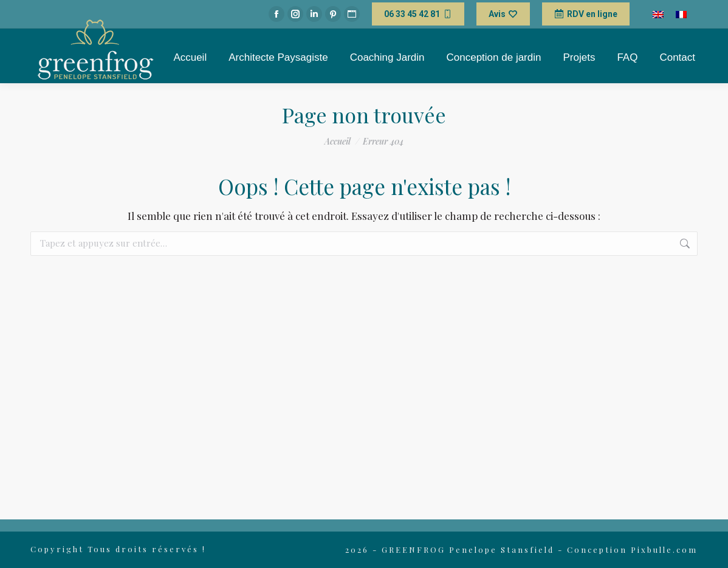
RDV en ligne (586, 14)
